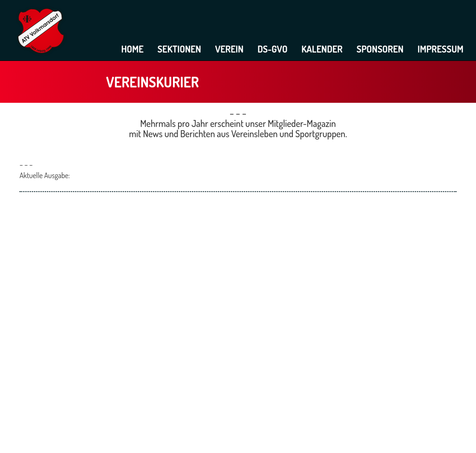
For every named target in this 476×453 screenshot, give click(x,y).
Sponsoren (380, 49)
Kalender (322, 49)
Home (132, 49)
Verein (229, 49)
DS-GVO (273, 49)
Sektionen (179, 49)
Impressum (440, 49)
